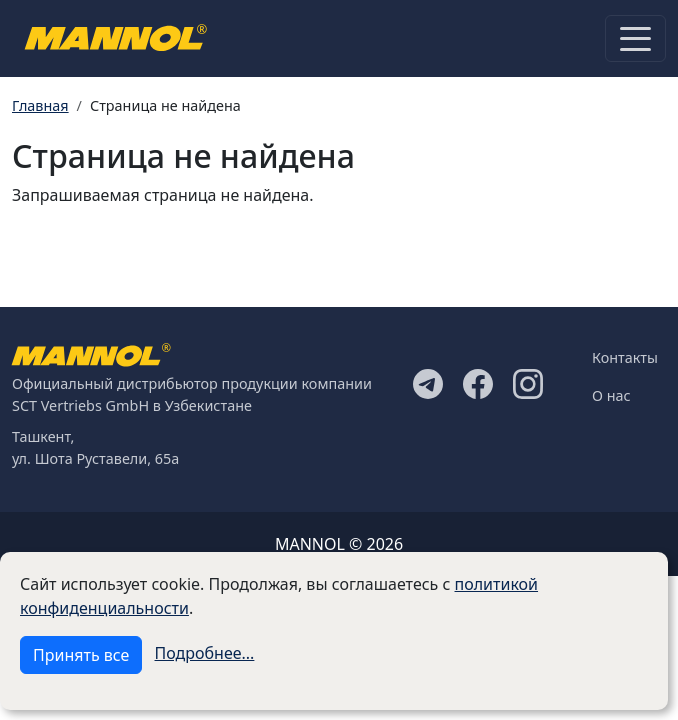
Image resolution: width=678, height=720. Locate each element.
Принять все (81, 655)
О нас (611, 395)
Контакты (625, 357)
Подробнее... (205, 653)
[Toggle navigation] (635, 38)
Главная (40, 105)
